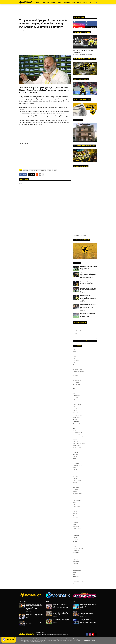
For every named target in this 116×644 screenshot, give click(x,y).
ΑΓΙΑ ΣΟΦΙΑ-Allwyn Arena (79, 443)
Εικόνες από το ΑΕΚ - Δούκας (33, 622)
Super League (76, 422)
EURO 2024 (76, 376)
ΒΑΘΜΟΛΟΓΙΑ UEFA (78, 465)
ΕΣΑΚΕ (75, 502)
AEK (55, 170)
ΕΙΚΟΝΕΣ (75, 483)
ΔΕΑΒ (74, 472)
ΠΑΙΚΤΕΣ (75, 542)
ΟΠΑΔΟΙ (75, 537)
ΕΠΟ (74, 498)
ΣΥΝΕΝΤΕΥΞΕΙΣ (77, 568)
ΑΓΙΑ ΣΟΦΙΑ (76, 441)
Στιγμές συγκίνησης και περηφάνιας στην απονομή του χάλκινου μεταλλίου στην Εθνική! (88, 621)
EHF (74, 374)
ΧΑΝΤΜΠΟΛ (76, 579)
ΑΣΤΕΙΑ (75, 459)
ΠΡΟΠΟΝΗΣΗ (76, 553)
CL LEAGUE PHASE (77, 369)
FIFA (74, 389)
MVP (74, 402)
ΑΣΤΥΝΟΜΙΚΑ (76, 461)
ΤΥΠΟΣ (49, 170)
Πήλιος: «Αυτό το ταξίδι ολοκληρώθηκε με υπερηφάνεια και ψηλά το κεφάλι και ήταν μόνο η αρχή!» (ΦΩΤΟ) (88, 298)
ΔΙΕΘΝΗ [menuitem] (79, 2)
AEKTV (75, 358)
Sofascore (84, 235)
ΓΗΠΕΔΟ (75, 470)
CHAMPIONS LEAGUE (78, 367)
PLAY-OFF (75, 411)
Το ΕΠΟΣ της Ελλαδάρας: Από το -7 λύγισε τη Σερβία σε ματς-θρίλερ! (88, 606)
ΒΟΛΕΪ (75, 468)
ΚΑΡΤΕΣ (75, 513)
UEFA (74, 426)
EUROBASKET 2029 (78, 380)
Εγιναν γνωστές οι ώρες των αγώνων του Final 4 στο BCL (87, 283)
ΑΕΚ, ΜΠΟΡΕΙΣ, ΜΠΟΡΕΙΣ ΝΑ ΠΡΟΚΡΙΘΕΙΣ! (83, 51)
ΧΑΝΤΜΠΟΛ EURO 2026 (79, 581)
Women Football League (78, 435)
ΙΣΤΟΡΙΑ (75, 509)
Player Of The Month (78, 415)
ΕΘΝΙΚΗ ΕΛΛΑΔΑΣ (77, 481)
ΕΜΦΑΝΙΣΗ (76, 492)
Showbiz (75, 419)
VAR (74, 428)
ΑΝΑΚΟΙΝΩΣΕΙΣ (77, 450)
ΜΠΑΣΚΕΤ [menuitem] (53, 2)
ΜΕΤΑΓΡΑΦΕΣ (76, 526)
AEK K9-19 (76, 356)
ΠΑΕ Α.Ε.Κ (75, 540)
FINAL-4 (75, 391)
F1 (74, 387)
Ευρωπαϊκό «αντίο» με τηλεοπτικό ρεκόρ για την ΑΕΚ (89, 267)
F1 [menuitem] (90, 2)
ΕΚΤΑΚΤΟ (75, 489)
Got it (93, 640)
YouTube (75, 439)
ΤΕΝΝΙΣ (75, 572)
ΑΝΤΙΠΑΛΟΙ (76, 452)
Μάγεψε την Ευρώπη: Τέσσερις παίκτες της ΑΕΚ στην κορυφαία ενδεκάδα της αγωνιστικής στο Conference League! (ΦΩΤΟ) (88, 275)
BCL (74, 363)
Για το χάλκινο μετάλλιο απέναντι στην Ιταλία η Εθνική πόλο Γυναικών (88, 613)
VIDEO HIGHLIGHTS (78, 433)
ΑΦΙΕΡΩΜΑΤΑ (76, 463)
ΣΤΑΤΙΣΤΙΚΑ (76, 564)
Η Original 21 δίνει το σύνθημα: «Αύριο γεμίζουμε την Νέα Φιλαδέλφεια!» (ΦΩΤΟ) (88, 315)
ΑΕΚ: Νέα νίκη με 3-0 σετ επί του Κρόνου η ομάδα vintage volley (61, 620)
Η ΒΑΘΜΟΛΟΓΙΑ (77, 507)
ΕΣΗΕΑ (75, 505)
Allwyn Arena (76, 360)
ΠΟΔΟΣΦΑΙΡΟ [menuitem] (45, 2)
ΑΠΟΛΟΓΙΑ (76, 454)
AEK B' (75, 352)
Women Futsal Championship (79, 437)
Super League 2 (76, 424)
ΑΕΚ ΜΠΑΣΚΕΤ (77, 446)
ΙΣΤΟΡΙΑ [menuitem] (85, 2)
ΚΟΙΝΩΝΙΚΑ (76, 518)
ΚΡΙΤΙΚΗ (75, 520)
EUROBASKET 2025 (78, 378)
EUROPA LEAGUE (77, 384)
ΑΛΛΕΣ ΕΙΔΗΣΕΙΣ (77, 448)
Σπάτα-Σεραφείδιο (77, 570)
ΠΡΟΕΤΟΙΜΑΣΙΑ (77, 550)
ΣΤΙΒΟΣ (75, 566)
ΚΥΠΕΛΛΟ (75, 522)
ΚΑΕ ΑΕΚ (75, 511)
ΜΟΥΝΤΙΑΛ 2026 (77, 529)
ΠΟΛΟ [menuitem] (73, 2)
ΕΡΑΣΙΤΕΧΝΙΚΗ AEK (78, 500)
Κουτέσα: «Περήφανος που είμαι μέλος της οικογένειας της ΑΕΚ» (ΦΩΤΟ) (88, 290)
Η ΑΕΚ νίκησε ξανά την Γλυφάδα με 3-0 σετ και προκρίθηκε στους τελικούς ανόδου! (61, 613)
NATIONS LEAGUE (77, 404)
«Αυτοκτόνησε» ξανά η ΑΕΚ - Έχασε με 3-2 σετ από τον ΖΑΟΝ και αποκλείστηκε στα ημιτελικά (61, 606)
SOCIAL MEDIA (77, 417)
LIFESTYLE (76, 398)
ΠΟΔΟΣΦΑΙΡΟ (76, 544)
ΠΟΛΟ (75, 546)
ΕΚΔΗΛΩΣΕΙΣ (76, 487)
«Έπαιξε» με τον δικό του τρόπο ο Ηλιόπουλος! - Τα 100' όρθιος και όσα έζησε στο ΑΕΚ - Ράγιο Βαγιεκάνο (88, 307)
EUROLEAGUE (76, 382)
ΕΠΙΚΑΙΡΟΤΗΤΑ (77, 496)
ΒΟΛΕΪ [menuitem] (60, 2)
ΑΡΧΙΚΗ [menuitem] (38, 2)
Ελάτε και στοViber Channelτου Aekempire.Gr (10, 640)
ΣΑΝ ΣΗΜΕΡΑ (76, 561)
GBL (74, 393)
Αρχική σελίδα (22, 17)
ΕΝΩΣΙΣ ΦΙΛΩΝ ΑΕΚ (78, 494)
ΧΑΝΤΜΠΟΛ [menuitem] (67, 2)
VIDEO (75, 430)
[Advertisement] (58, 10)
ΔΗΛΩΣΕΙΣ (28, 17)
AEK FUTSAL (76, 354)
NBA (74, 406)
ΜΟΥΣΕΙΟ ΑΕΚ (76, 531)
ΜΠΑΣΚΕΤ (75, 533)
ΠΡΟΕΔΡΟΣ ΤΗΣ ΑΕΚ (34, 170)
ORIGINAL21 (76, 409)
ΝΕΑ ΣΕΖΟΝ (76, 535)
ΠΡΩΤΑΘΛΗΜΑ (77, 557)
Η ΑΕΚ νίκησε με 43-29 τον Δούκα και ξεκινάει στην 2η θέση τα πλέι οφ (34, 616)
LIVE (74, 400)
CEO (74, 365)
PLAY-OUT (75, 413)
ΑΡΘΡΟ (75, 457)
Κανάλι (75, 524)
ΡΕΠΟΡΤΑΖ (43, 170)
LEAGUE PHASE (77, 395)
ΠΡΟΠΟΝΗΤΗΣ (77, 555)
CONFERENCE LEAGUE (78, 371)
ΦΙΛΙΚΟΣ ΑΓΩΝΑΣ (77, 577)
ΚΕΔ (74, 516)
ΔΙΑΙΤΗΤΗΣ (76, 476)
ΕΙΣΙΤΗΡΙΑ (75, 485)
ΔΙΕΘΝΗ (75, 478)
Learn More (87, 640)
